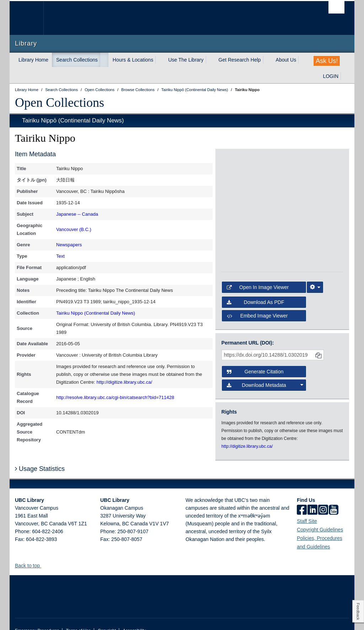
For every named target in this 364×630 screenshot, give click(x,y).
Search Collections (77, 60)
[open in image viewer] (237, 177)
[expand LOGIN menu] (345, 76)
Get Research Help (240, 60)
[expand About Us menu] (303, 60)
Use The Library (186, 60)
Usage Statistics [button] (40, 456)
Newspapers (69, 245)
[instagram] (323, 498)
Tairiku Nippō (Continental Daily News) (73, 120)
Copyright (107, 618)
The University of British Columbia (32, 18)
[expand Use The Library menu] (210, 60)
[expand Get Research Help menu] (267, 60)
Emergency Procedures (37, 618)
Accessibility (134, 618)
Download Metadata (265, 367)
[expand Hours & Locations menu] (160, 60)
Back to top (31, 553)
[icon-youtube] (334, 498)
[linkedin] (312, 498)
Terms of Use (79, 618)
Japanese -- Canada (77, 214)
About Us (286, 60)
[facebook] (302, 498)
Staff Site (307, 508)
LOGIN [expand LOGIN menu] (331, 76)
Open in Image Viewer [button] (258, 269)
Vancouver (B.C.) (74, 229)
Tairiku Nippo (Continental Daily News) (96, 313)
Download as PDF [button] (256, 284)
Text (60, 256)
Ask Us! (327, 61)
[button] (44, 553)
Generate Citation (255, 353)
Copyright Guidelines (320, 517)
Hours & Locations (133, 60)
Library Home (33, 60)
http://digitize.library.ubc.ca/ (125, 382)
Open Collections (60, 103)
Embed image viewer (257, 297)
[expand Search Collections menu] (104, 60)
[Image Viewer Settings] (315, 269)
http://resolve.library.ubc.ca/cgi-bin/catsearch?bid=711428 (115, 397)
